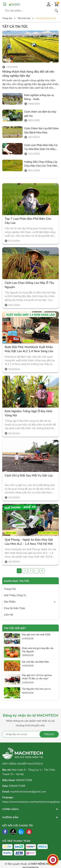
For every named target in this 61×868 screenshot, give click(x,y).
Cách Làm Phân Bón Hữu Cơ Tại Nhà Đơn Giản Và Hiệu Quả (41, 149)
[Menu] (5, 4)
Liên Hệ (8, 615)
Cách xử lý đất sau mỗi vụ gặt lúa (29, 475)
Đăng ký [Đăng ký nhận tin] (49, 734)
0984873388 (24, 780)
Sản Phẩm (10, 602)
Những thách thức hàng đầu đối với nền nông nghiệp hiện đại (28, 74)
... (36, 571)
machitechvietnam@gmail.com (28, 792)
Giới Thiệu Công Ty (15, 595)
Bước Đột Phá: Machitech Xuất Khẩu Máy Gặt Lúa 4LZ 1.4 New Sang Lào (29, 349)
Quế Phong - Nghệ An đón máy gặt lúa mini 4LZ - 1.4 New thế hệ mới (29, 542)
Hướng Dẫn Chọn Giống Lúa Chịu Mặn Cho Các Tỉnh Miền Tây (41, 166)
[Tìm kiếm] (56, 11)
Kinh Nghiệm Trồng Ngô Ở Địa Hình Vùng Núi (28, 413)
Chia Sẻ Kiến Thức (14, 608)
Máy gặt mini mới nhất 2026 (36, 635)
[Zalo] (21, 832)
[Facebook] (5, 832)
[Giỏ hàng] (57, 4)
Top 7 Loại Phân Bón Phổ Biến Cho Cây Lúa (28, 221)
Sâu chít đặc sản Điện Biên (35, 662)
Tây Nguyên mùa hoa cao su (36, 689)
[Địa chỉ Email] (30, 734)
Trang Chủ (10, 589)
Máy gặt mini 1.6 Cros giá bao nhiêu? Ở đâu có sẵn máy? (37, 677)
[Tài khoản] (49, 4)
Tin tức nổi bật (15, 628)
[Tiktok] (13, 832)
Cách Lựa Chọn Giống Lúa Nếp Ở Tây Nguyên (29, 285)
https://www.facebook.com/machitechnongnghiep (31, 802)
